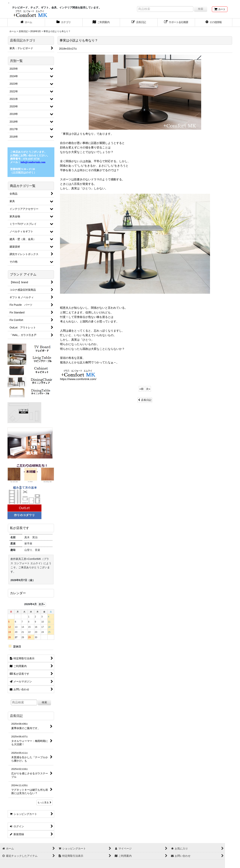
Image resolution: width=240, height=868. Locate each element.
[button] (214, 23)
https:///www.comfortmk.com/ (78, 379)
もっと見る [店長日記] (44, 803)
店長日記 (145, 400)
